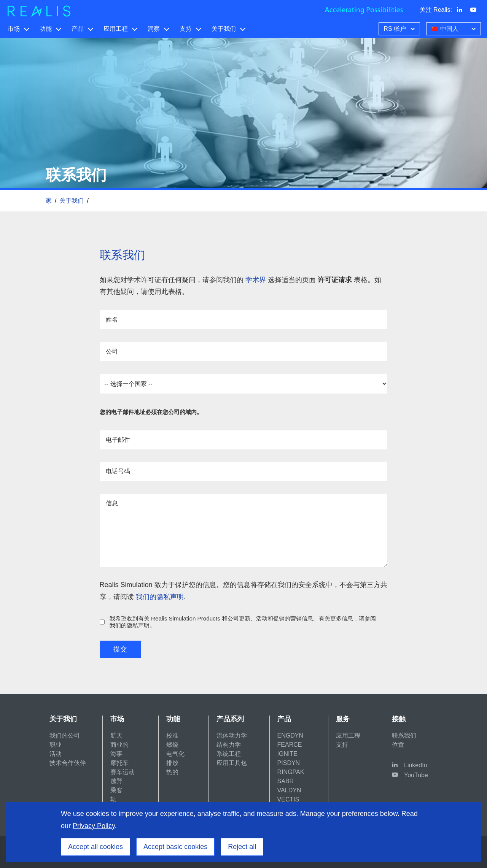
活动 (56, 754)
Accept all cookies (95, 847)
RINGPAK (291, 772)
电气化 (175, 754)
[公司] (244, 352)
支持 (186, 29)
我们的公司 (65, 735)
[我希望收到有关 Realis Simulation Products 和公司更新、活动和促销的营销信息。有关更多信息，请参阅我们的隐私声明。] (102, 622)
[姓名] (244, 320)
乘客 (116, 790)
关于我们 (224, 29)
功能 (46, 29)
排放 (172, 763)
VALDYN (289, 790)
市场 (14, 29)
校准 (172, 735)
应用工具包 (232, 763)
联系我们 (404, 735)
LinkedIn (416, 765)
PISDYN (289, 763)
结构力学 (229, 745)
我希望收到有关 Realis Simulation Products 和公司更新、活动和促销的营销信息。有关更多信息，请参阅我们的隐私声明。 (243, 622)
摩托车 (119, 763)
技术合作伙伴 (68, 763)
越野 (116, 781)
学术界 (257, 280)
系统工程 (229, 754)
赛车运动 (123, 772)
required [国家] (244, 384)
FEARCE (290, 745)
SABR (286, 781)
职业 (56, 745)
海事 (116, 754)
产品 (78, 29)
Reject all (242, 847)
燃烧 (172, 745)
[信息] (244, 530)
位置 (398, 745)
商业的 (119, 745)
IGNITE (287, 754)
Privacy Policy (94, 826)
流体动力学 (232, 735)
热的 (172, 772)
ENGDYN (290, 735)
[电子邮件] (244, 440)
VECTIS (288, 799)
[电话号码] (244, 471)
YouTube (416, 775)
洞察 (154, 29)
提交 (120, 649)
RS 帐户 (400, 28)
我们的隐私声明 (160, 597)
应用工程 (116, 29)
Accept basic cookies (175, 847)
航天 (116, 735)
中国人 (454, 28)
